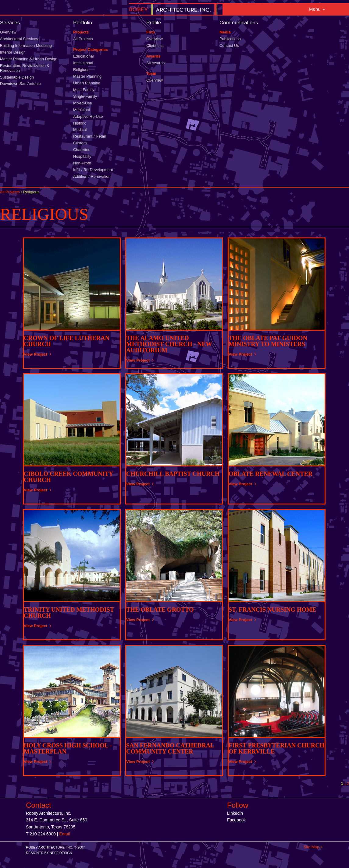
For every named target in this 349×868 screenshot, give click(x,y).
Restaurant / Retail (89, 136)
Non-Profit (82, 163)
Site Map (311, 847)
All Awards (155, 63)
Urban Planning (87, 83)
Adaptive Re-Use (88, 116)
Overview (8, 32)
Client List (155, 46)
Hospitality (82, 156)
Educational (83, 56)
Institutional (83, 63)
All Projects (83, 39)
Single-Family (85, 96)
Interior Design (13, 52)
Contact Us (229, 46)
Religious (81, 70)
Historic (80, 123)
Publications (230, 39)
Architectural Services (19, 39)
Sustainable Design (17, 77)
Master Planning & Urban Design (29, 59)
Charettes (82, 150)
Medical (80, 130)
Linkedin (235, 813)
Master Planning (87, 76)
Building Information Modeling (26, 46)
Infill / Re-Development (93, 170)
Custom (80, 143)
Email (64, 834)
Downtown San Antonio (20, 84)
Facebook (236, 820)
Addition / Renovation (92, 176)
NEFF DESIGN (61, 853)
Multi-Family (84, 90)
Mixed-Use (83, 103)
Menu (315, 9)
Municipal (82, 110)
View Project (36, 354)
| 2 (347, 784)
